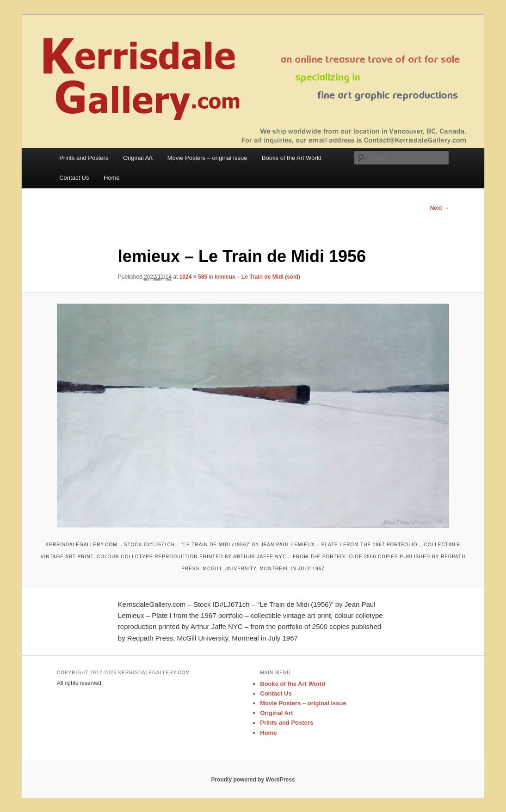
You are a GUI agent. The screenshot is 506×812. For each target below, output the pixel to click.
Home (112, 178)
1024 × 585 (193, 277)
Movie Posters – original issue (207, 158)
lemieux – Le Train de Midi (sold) (257, 277)
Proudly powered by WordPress (253, 780)
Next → (440, 208)
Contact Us (74, 178)
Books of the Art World (292, 158)
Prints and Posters (84, 158)
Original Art (138, 158)
